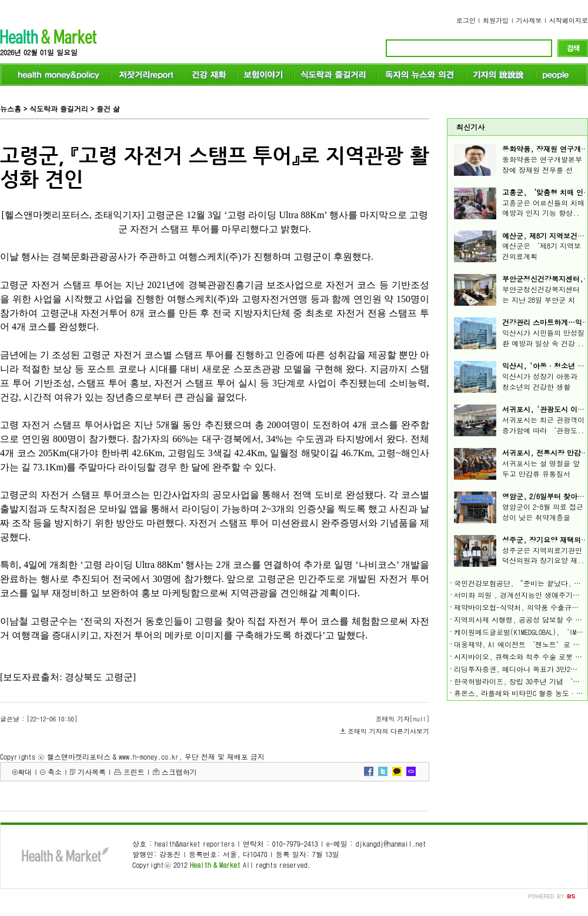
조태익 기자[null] (402, 719)
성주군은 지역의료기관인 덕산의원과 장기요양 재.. (543, 555)
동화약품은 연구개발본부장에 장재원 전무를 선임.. (542, 170)
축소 (55, 772)
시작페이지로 (569, 20)
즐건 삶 (108, 108)
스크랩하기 (179, 772)
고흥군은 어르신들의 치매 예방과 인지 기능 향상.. (543, 208)
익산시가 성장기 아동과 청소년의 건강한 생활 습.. (540, 387)
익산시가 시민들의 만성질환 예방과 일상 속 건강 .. (543, 338)
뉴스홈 (11, 108)
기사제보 (529, 20)
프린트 (134, 772)
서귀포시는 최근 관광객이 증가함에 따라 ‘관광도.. (543, 425)
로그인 (466, 20)
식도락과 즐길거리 (59, 108)
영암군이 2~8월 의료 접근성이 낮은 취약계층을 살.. (543, 517)
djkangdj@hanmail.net (391, 843)
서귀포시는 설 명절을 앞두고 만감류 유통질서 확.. (541, 474)
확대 (25, 772)
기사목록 (92, 772)
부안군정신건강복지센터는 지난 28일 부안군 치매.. (541, 300)
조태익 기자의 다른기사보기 (388, 731)
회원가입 (496, 20)
